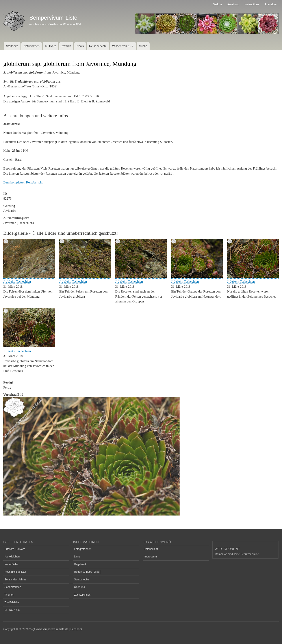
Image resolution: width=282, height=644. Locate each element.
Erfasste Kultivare (15, 549)
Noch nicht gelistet (15, 572)
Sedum (217, 4)
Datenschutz (151, 549)
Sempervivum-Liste (53, 18)
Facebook (76, 629)
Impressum (150, 557)
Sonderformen (13, 587)
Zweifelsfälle (12, 602)
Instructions (252, 4)
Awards (66, 46)
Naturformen (32, 46)
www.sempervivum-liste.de (52, 629)
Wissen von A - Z (123, 46)
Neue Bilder (11, 564)
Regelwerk (80, 564)
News (80, 46)
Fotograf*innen (83, 549)
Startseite (12, 46)
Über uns (79, 587)
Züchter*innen (82, 595)
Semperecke (81, 580)
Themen (9, 595)
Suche (143, 46)
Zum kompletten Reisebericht (23, 182)
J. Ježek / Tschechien (17, 281)
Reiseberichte (98, 46)
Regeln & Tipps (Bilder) (88, 572)
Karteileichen (12, 557)
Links (77, 557)
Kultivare (51, 46)
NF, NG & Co (12, 610)
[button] (29, 277)
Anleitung (233, 4)
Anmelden (271, 4)
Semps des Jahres (15, 580)
